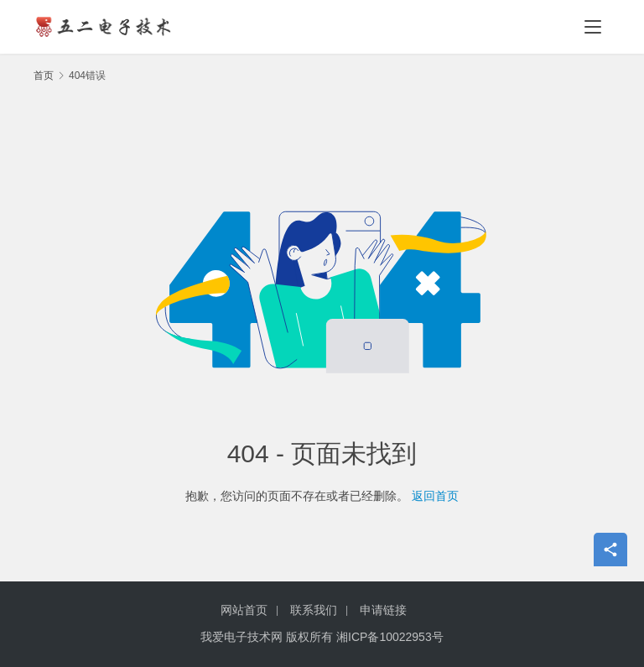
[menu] (593, 27)
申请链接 (383, 610)
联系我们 (314, 610)
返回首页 (435, 496)
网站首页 (244, 610)
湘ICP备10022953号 (390, 637)
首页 (44, 76)
